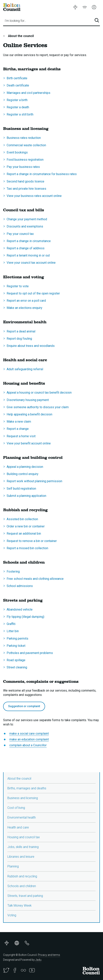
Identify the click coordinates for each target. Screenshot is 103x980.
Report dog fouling (19, 339)
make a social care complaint (29, 734)
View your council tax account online (31, 263)
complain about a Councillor (28, 745)
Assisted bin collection (22, 519)
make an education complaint (29, 739)
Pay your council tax (20, 234)
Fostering (13, 572)
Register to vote (18, 286)
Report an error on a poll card (26, 301)
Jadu (38, 960)
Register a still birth (20, 114)
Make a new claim (19, 422)
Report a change (18, 429)
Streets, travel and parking (25, 896)
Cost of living (16, 808)
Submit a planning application (26, 496)
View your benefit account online (29, 443)
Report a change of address (26, 248)
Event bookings (17, 152)
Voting (12, 915)
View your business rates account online (34, 196)
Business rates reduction (24, 138)
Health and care (18, 827)
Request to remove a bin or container (32, 541)
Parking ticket (16, 646)
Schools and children (22, 886)
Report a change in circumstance (29, 241)
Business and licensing (23, 798)
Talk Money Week (20, 906)
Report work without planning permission (34, 481)
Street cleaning (17, 667)
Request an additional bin (24, 534)
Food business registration (25, 160)
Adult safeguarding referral (25, 369)
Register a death (18, 107)
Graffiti (11, 624)
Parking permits (17, 638)
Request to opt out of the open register (33, 293)
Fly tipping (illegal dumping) (25, 617)
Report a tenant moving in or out (28, 255)
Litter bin (13, 631)
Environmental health (22, 817)
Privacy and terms (49, 955)
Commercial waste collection (26, 145)
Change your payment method (27, 219)
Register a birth (17, 100)
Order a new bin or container (26, 526)
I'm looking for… (15, 21)
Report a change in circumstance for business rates (42, 174)
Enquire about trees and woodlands (31, 346)
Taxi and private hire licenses (26, 189)
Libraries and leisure (21, 857)
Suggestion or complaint (24, 706)
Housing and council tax (24, 837)
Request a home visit (21, 436)
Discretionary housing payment (28, 400)
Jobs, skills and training (23, 847)
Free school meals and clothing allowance (35, 579)
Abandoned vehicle (20, 609)
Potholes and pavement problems (30, 653)
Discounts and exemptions (25, 226)
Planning (13, 866)
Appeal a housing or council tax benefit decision (39, 393)
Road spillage (16, 660)
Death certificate (18, 85)
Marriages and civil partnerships (28, 93)
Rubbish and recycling (22, 876)
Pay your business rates (23, 167)
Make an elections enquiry (24, 308)
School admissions (20, 586)
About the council (20, 36)
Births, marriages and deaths (27, 788)
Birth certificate (17, 78)
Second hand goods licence (25, 181)
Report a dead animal (21, 331)
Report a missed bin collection (27, 548)
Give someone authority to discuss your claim (38, 407)
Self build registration (21, 489)
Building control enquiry (23, 474)
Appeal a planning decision (25, 467)
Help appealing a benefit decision (29, 414)
